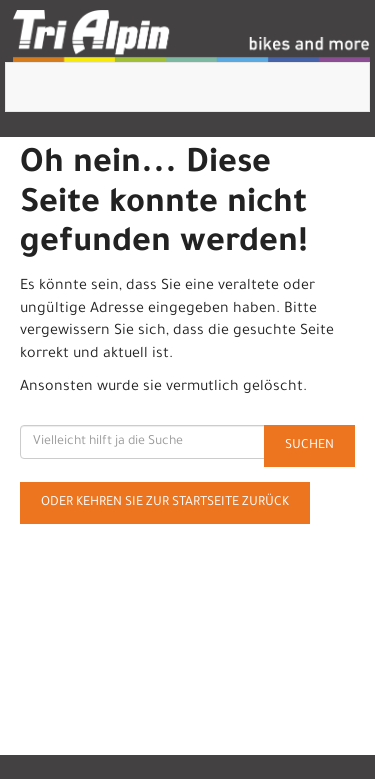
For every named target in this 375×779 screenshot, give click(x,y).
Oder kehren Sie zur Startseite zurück (165, 503)
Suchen (309, 446)
